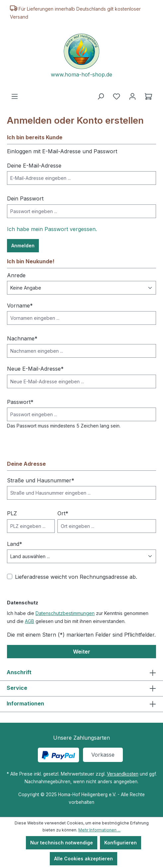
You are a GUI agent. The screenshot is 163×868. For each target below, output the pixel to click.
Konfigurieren (121, 843)
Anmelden (23, 246)
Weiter (82, 652)
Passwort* (20, 402)
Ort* (63, 513)
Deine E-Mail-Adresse (34, 166)
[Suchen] (101, 96)
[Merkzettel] (117, 96)
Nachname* (22, 338)
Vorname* (20, 306)
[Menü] (15, 96)
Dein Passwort (25, 198)
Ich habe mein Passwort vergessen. (52, 229)
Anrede (16, 275)
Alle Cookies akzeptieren (83, 859)
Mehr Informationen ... (99, 830)
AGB (30, 621)
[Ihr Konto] (132, 96)
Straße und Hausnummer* (41, 480)
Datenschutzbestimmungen (65, 613)
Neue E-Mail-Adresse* (35, 369)
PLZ (12, 513)
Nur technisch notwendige (62, 843)
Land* (15, 544)
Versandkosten (123, 774)
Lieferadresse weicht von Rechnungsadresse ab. (76, 577)
